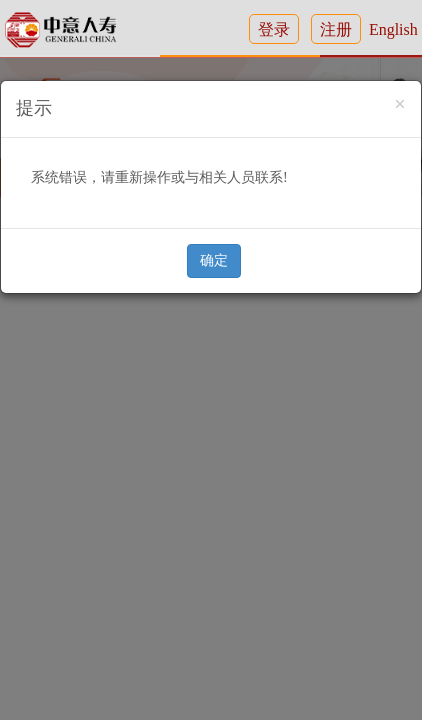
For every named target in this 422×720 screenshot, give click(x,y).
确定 (214, 260)
